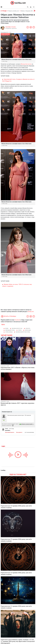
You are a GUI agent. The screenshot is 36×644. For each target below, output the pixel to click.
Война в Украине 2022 (27, 11)
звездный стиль (10, 330)
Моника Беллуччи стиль (23, 332)
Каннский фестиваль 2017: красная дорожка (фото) (18, 404)
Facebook (17, 320)
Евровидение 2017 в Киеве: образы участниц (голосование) (18, 368)
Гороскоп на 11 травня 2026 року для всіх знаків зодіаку (16, 607)
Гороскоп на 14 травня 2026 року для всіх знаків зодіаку (16, 507)
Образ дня (28, 330)
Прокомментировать (10, 432)
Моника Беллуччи (26, 64)
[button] (31, 7)
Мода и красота (5, 34)
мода (7, 328)
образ (20, 330)
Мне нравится (19, 432)
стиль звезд (9, 332)
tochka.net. (31, 312)
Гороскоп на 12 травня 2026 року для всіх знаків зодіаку (16, 573)
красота (28, 328)
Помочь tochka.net (14, 11)
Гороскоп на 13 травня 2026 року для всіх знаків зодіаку (16, 540)
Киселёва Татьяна (11, 27)
